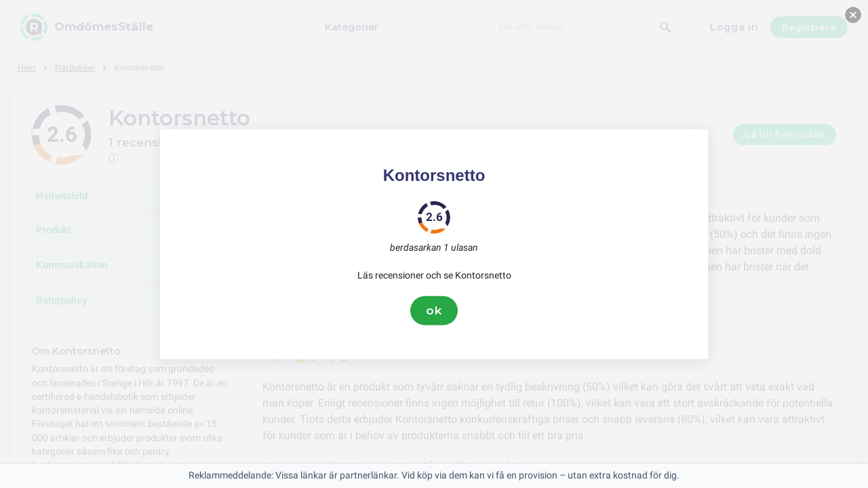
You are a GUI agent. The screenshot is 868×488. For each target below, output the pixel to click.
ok (434, 310)
